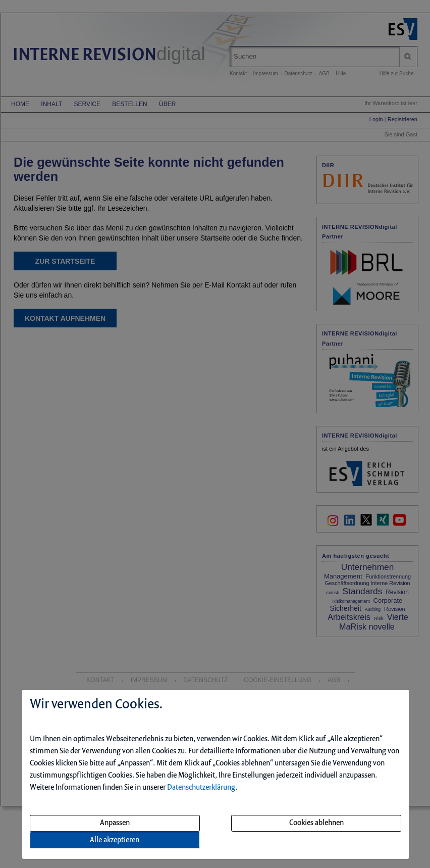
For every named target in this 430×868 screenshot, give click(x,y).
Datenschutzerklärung (201, 788)
